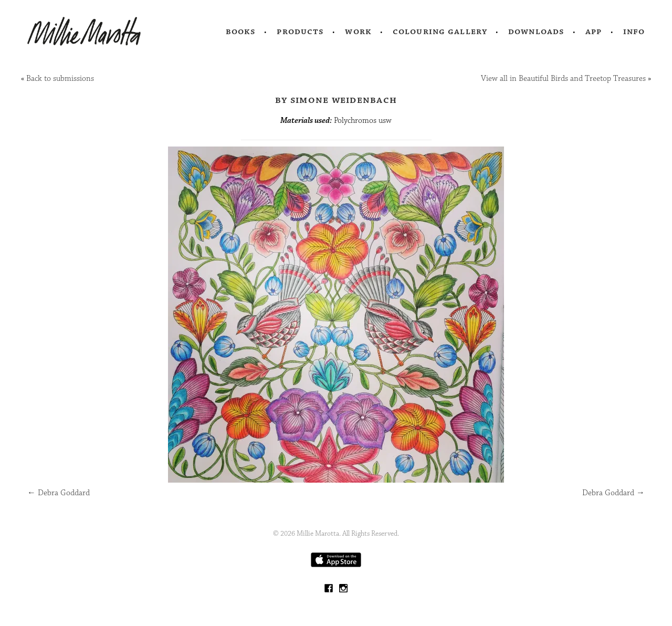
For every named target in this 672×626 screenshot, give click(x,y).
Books (241, 32)
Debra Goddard (59, 493)
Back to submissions (60, 79)
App (594, 32)
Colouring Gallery (440, 32)
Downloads (536, 32)
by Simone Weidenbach (336, 100)
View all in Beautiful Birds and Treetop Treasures (563, 79)
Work (358, 32)
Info (634, 32)
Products (300, 32)
